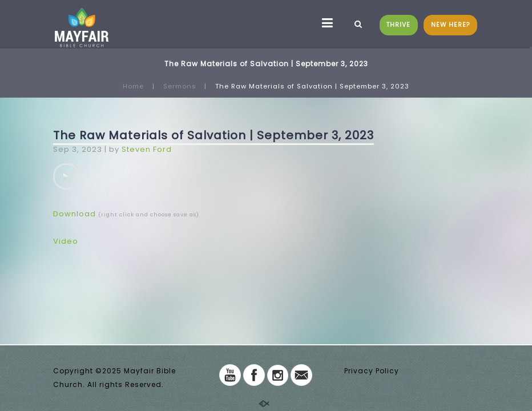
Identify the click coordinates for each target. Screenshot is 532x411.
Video (66, 241)
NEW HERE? (450, 25)
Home (133, 86)
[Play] (66, 176)
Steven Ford (147, 149)
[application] (66, 176)
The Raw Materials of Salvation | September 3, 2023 (213, 135)
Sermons (180, 86)
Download (74, 214)
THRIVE (398, 25)
